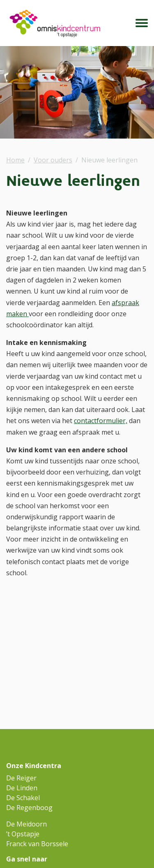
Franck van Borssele (37, 844)
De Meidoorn (26, 824)
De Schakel (23, 798)
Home (15, 160)
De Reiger (21, 778)
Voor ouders (53, 160)
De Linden (22, 788)
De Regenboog (29, 808)
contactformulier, (101, 421)
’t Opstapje (23, 834)
